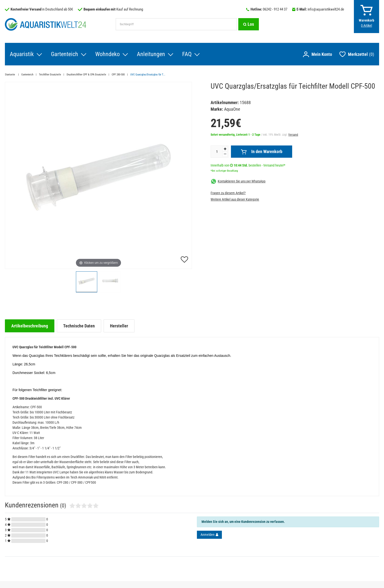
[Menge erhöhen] (225, 149)
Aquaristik (22, 54)
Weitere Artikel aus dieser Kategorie (235, 199)
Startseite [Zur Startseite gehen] (10, 75)
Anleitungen (151, 54)
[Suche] (249, 24)
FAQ (187, 54)
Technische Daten (79, 326)
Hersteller (119, 326)
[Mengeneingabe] (217, 152)
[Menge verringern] (225, 154)
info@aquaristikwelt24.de (326, 9)
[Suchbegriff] (176, 24)
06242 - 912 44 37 (275, 9)
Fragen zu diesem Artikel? (228, 193)
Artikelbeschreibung (30, 326)
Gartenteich (65, 54)
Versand (293, 135)
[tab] (30, 326)
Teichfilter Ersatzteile (50, 75)
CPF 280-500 (118, 75)
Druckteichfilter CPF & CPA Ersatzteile (86, 75)
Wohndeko (108, 54)
